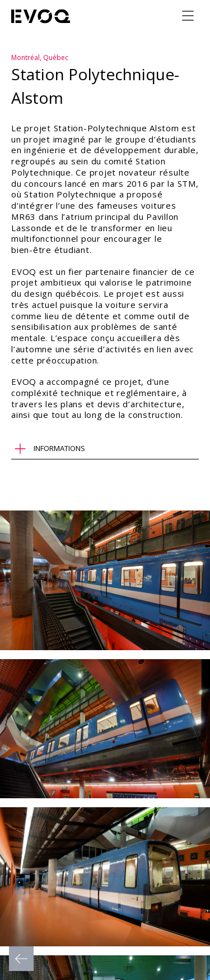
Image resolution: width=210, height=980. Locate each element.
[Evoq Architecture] (41, 16)
